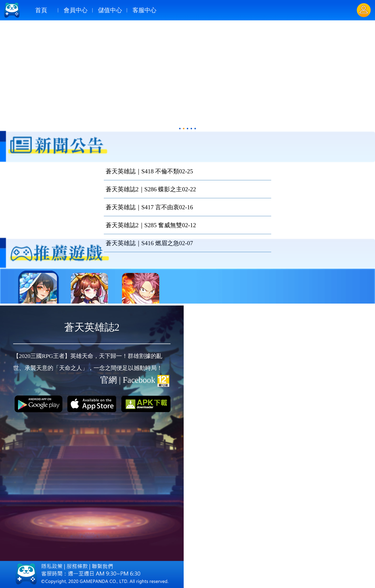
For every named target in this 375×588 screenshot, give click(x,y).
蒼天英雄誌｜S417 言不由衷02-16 (149, 207)
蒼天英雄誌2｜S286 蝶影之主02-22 (151, 189)
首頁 (41, 10)
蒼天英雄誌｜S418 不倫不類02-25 (149, 171)
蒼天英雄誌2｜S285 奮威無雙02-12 (151, 225)
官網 (109, 380)
